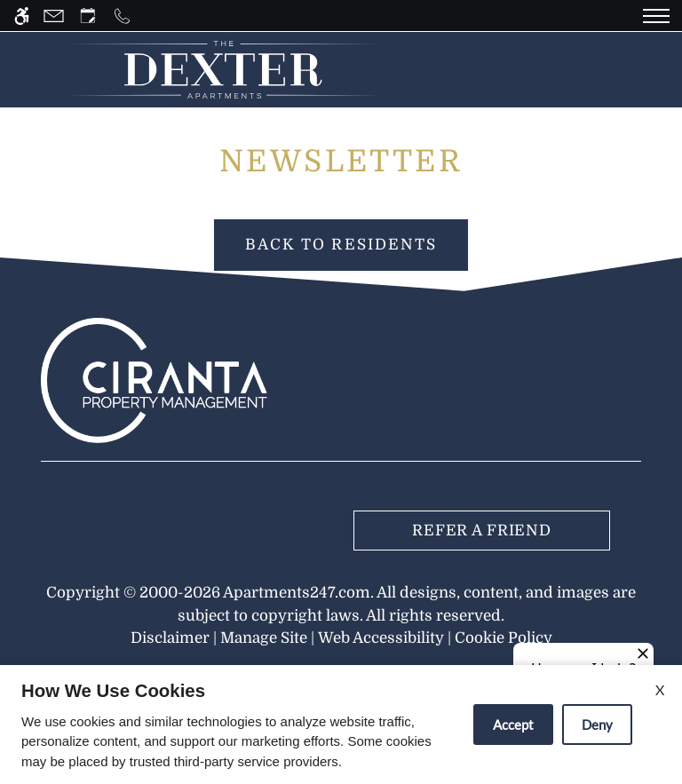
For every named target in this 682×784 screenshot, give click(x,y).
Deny (597, 725)
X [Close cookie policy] (660, 689)
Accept (513, 725)
